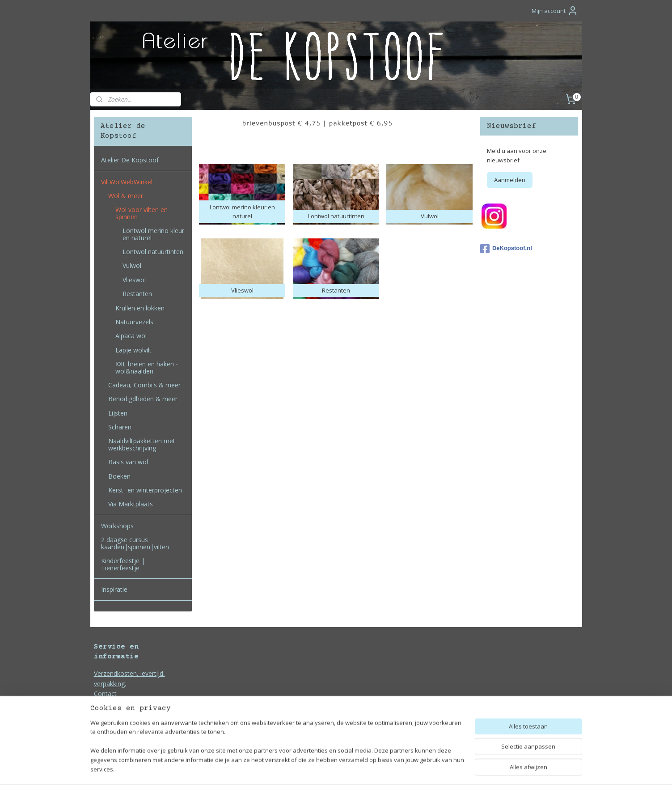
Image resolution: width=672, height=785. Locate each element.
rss (328, 769)
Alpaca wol (131, 336)
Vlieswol (134, 280)
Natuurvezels (134, 322)
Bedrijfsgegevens (119, 734)
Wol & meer (126, 196)
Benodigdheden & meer (143, 399)
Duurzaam (109, 704)
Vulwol (132, 265)
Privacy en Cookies (121, 723)
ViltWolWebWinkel (127, 182)
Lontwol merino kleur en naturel (153, 234)
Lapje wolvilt (133, 350)
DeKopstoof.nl (506, 249)
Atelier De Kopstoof (130, 160)
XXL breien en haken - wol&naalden (147, 367)
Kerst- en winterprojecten (145, 490)
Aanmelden (510, 180)
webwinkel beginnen (362, 769)
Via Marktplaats (131, 504)
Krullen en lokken (140, 308)
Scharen (120, 427)
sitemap (309, 769)
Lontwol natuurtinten (153, 252)
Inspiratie (114, 589)
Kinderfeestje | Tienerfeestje (123, 564)
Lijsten (118, 413)
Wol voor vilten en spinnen (142, 213)
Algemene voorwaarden (129, 714)
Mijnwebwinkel (440, 769)
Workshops (117, 526)
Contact (105, 694)
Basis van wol (128, 462)
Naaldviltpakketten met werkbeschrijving (142, 444)
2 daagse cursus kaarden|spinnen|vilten (135, 543)
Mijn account (555, 11)
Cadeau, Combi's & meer (144, 385)
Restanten (137, 294)
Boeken (119, 476)
